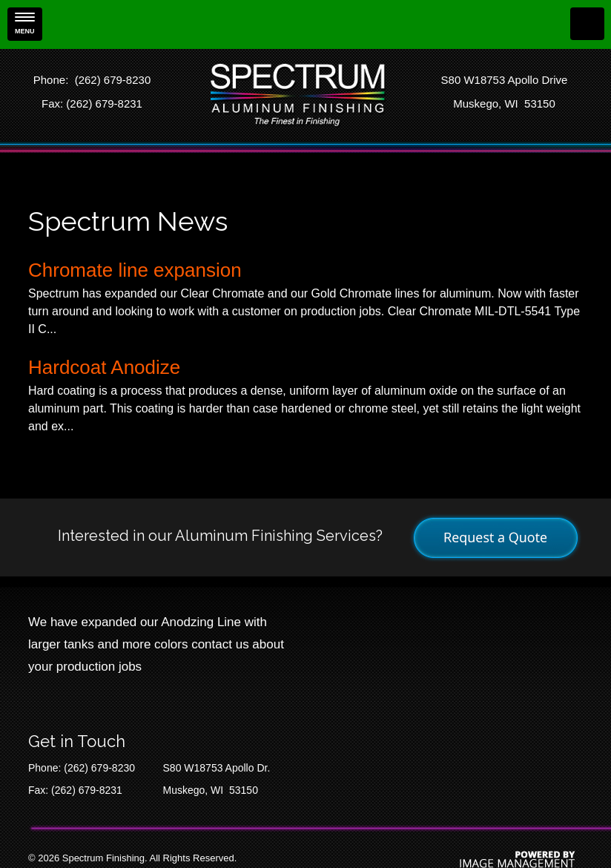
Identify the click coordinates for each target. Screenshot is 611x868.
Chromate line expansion (135, 270)
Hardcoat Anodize (104, 367)
